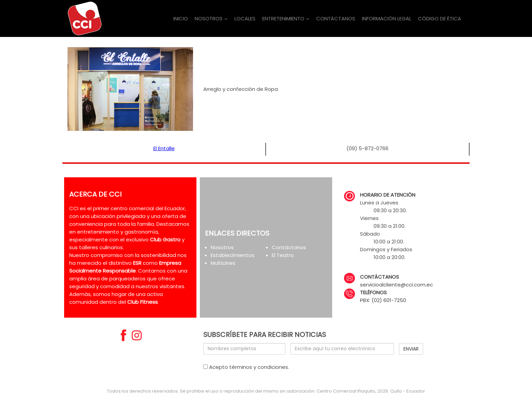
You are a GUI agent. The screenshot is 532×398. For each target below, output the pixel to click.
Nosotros (222, 247)
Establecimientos (233, 255)
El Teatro (283, 255)
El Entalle (164, 148)
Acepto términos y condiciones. (246, 367)
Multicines (223, 263)
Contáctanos (289, 247)
